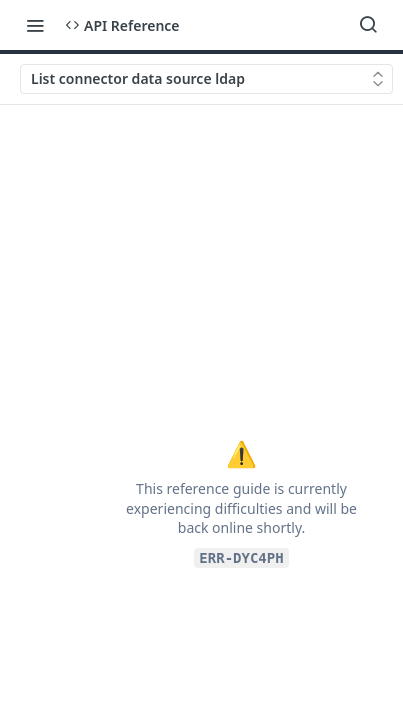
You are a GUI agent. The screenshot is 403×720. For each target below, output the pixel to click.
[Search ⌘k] (368, 25)
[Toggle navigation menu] (35, 25)
